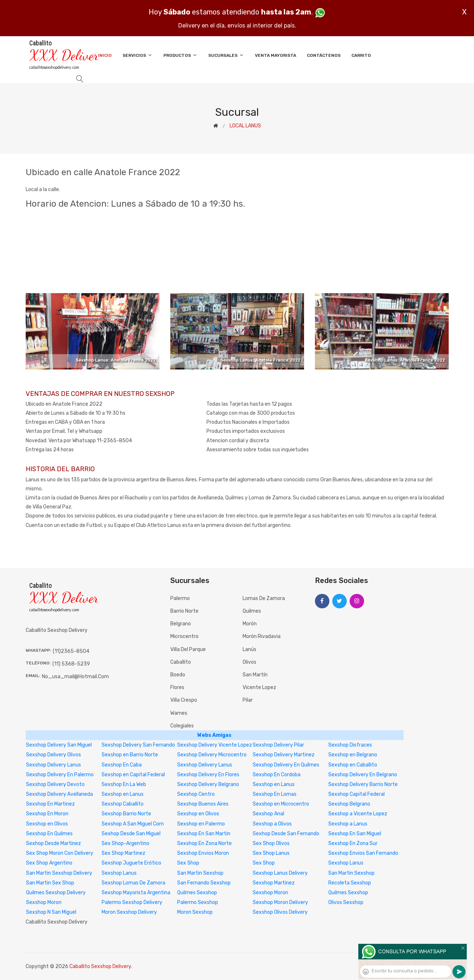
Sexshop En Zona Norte (204, 843)
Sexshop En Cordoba (277, 775)
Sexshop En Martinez (50, 804)
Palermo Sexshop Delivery (132, 902)
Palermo (180, 598)
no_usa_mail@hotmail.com (75, 677)
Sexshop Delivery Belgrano (208, 784)
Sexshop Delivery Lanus (54, 765)
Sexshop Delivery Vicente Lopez (215, 745)
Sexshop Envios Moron (203, 853)
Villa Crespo (184, 700)
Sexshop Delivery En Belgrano (363, 775)
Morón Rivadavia (262, 636)
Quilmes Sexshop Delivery (56, 893)
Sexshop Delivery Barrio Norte (363, 784)
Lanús (249, 649)
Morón (250, 624)
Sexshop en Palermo (201, 824)
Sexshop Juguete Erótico (131, 863)
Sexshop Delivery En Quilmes (286, 765)
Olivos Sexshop (346, 902)
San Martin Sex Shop (50, 883)
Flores (177, 687)
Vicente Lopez (259, 687)
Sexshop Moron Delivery (280, 902)
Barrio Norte (184, 611)
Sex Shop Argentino (49, 863)
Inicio (105, 55)
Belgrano (181, 624)
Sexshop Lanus (346, 863)
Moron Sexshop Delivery (129, 912)
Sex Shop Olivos (271, 843)
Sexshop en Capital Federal (133, 775)
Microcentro (184, 636)
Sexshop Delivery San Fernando (138, 745)
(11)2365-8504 (71, 651)
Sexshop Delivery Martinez (284, 755)
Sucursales (226, 55)
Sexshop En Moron (47, 814)
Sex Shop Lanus (271, 853)
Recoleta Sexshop (350, 883)
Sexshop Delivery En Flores (208, 775)
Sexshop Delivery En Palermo (60, 775)
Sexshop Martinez (274, 883)
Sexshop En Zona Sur (353, 843)
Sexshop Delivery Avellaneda (59, 794)
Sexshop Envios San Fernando (363, 853)
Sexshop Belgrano (349, 804)
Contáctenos (324, 55)
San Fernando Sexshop (204, 883)
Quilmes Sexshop (197, 893)
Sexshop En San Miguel (355, 834)
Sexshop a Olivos (272, 824)
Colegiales (182, 726)
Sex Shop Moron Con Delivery (60, 853)
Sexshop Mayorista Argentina (136, 893)
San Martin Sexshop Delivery (59, 873)
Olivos (249, 662)
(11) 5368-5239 (71, 664)
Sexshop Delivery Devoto (55, 784)
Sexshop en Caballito (353, 765)
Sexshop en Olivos (198, 814)
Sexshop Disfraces (350, 745)
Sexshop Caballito (123, 804)
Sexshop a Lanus (348, 824)
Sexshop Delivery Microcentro (212, 755)
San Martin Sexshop (200, 873)
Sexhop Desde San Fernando (286, 834)
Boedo (178, 675)
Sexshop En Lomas (275, 794)
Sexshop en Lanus (274, 784)
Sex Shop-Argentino (125, 843)
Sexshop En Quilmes (49, 834)
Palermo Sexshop (198, 902)
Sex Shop (188, 863)
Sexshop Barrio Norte (126, 814)
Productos (180, 55)
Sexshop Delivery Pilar (278, 745)
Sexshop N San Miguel (51, 912)
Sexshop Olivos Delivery (280, 912)
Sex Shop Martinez (123, 853)
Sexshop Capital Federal (356, 794)
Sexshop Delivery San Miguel (59, 745)
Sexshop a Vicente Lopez (358, 814)
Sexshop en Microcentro (281, 804)
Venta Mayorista (276, 55)
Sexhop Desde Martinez (54, 843)
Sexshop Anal (268, 814)
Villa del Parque (188, 649)
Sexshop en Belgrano (353, 755)
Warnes (179, 713)
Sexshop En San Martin (204, 834)
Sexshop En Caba (122, 765)
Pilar (248, 700)
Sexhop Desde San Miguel (131, 834)
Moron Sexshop (195, 912)
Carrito (361, 55)
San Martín (255, 675)
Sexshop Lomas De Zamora (133, 883)
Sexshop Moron (270, 893)
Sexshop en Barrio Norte (130, 755)
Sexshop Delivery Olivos (54, 755)
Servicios (138, 55)
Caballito (181, 662)
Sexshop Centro (196, 794)
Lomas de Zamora (264, 598)
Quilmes (252, 611)
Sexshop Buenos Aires (203, 804)
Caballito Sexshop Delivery (100, 966)
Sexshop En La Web (124, 784)
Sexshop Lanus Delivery (280, 873)
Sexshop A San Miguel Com (133, 824)
